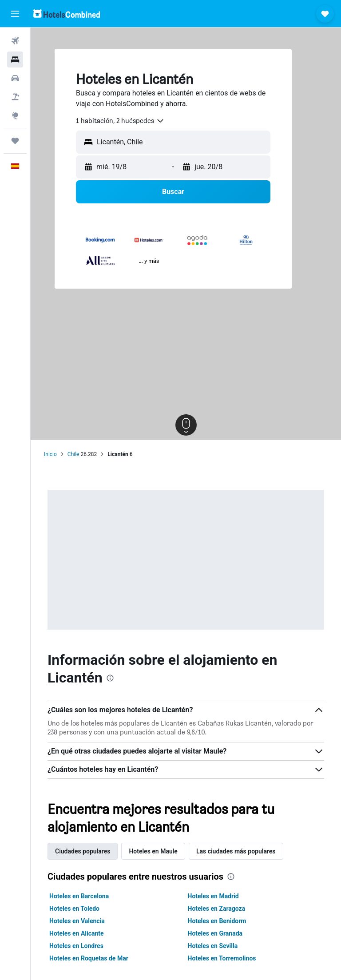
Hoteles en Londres (76, 946)
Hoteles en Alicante (77, 933)
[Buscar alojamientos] (15, 60)
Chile (73, 454)
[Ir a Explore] (15, 115)
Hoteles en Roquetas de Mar (89, 958)
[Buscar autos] (15, 78)
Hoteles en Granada (215, 933)
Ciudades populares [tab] (83, 851)
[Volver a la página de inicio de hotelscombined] (67, 14)
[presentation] (110, 678)
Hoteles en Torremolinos (222, 958)
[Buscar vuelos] (15, 41)
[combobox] (120, 121)
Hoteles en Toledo (74, 909)
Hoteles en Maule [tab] (153, 851)
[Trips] (15, 141)
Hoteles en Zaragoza (217, 909)
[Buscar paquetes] (15, 97)
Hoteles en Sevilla (213, 946)
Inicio (50, 454)
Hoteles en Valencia (77, 921)
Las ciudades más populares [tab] (236, 851)
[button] (15, 14)
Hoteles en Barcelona (79, 896)
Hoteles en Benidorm (217, 921)
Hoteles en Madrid (213, 896)
